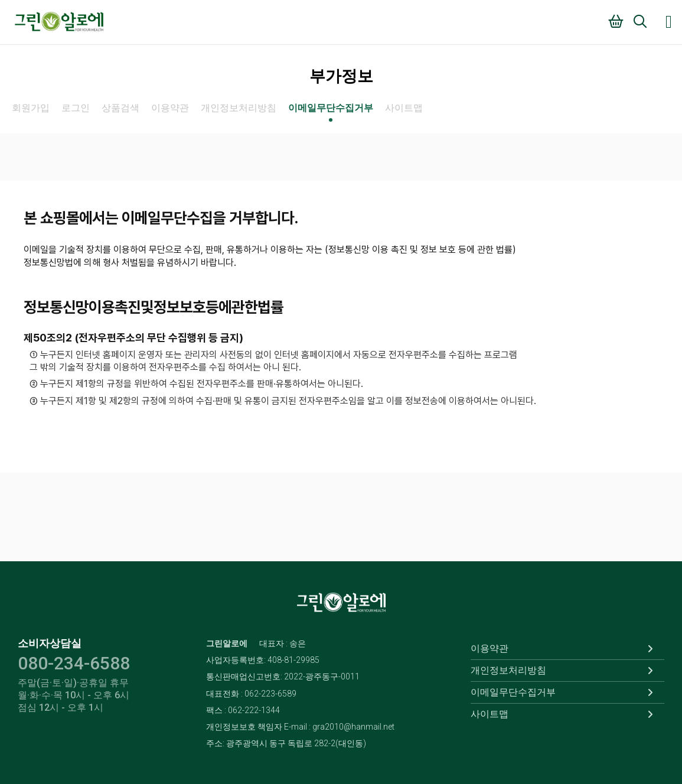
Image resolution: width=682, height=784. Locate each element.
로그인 (76, 108)
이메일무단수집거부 (331, 108)
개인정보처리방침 (239, 108)
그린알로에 (59, 22)
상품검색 (120, 108)
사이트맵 (404, 108)
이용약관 (170, 108)
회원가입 (31, 108)
